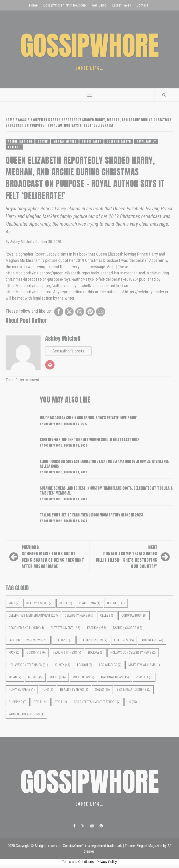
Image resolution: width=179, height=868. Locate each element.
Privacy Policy (107, 862)
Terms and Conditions (78, 862)
